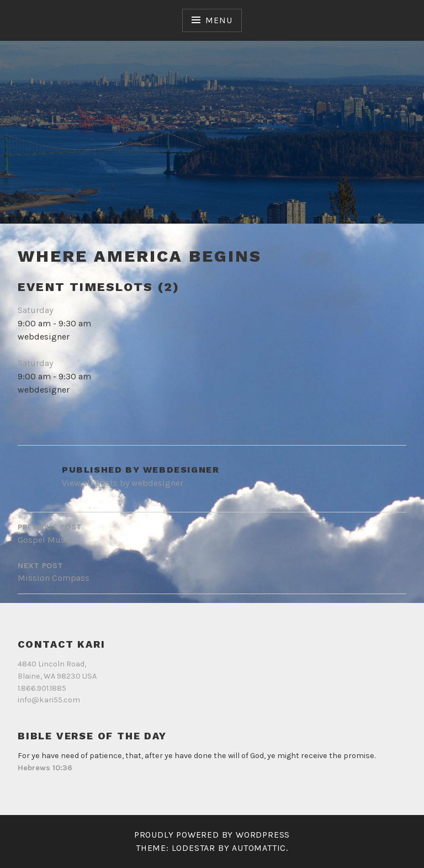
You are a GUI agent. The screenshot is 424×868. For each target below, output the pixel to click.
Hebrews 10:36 (45, 768)
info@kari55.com (49, 700)
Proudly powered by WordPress (212, 835)
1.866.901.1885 (42, 688)
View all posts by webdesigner (123, 483)
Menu (219, 20)
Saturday (35, 310)
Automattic (259, 848)
